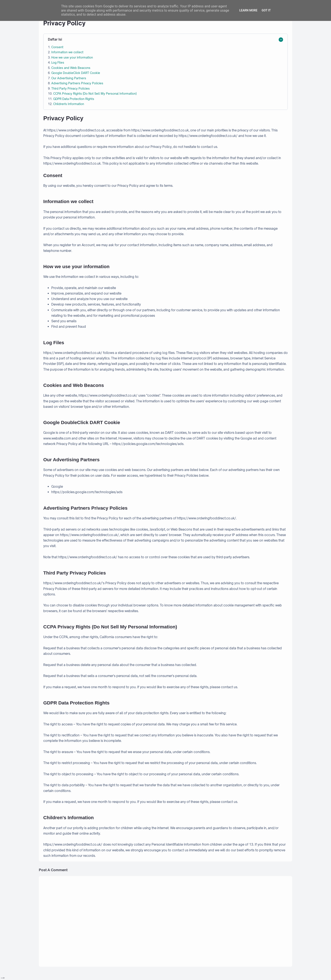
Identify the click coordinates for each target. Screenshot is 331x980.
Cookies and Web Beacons (71, 68)
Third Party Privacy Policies (71, 88)
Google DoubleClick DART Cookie (76, 73)
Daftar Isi (55, 39)
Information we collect (67, 52)
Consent (57, 47)
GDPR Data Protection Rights (74, 99)
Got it (266, 10)
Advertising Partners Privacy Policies (77, 83)
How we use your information (72, 57)
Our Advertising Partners (69, 78)
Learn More (248, 10)
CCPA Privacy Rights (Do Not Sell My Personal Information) (95, 93)
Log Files (58, 62)
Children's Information (69, 104)
